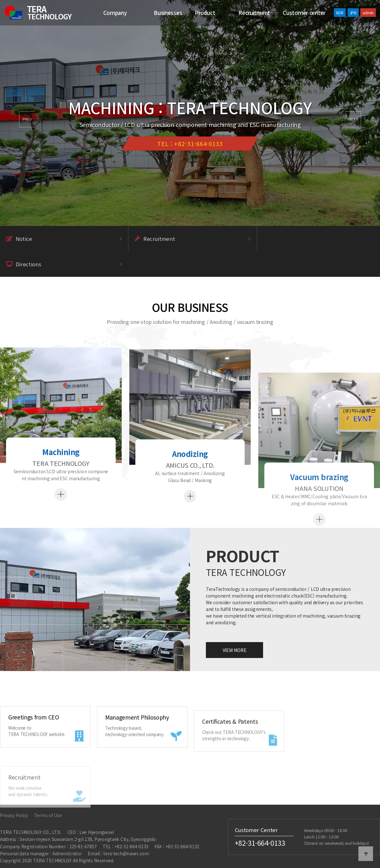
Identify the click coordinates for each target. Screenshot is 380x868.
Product (205, 13)
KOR (340, 13)
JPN (353, 13)
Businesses (168, 13)
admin (368, 13)
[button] (353, 119)
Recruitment (254, 13)
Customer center (304, 13)
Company (115, 13)
